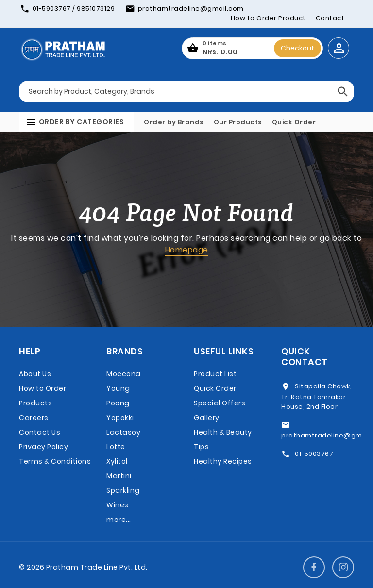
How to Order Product (268, 18)
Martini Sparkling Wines (123, 490)
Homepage (187, 250)
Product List (215, 374)
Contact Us (40, 432)
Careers (34, 418)
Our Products (238, 122)
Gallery (207, 418)
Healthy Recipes (223, 461)
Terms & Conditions (55, 461)
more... (119, 520)
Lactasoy (123, 432)
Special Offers (220, 403)
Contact (330, 18)
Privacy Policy (43, 447)
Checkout (297, 48)
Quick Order (294, 122)
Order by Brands (174, 122)
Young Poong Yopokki (120, 403)
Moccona (124, 374)
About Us (35, 374)
